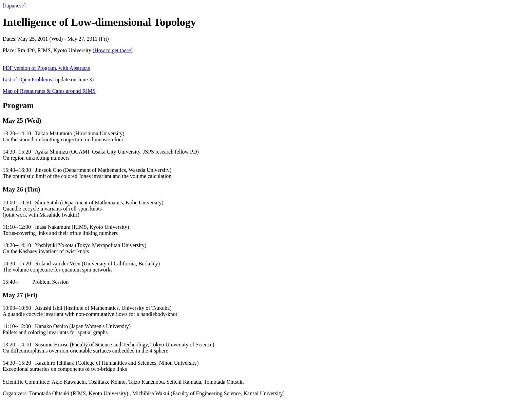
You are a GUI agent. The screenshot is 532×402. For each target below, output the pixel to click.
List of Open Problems (28, 79)
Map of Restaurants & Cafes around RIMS (49, 91)
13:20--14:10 (17, 133)
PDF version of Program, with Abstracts (46, 68)
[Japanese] (14, 6)
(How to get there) (113, 50)
